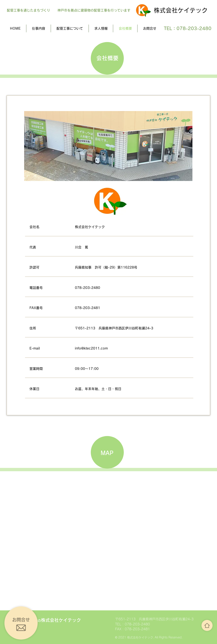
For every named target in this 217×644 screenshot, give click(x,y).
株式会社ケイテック (181, 10)
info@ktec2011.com (91, 348)
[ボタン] (207, 625)
